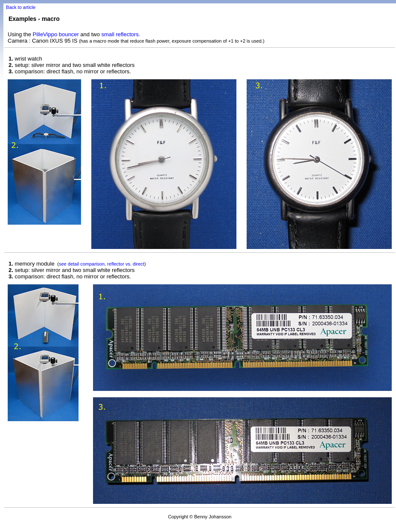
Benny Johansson (213, 517)
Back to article (21, 7)
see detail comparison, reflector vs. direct (102, 264)
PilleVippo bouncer (56, 34)
